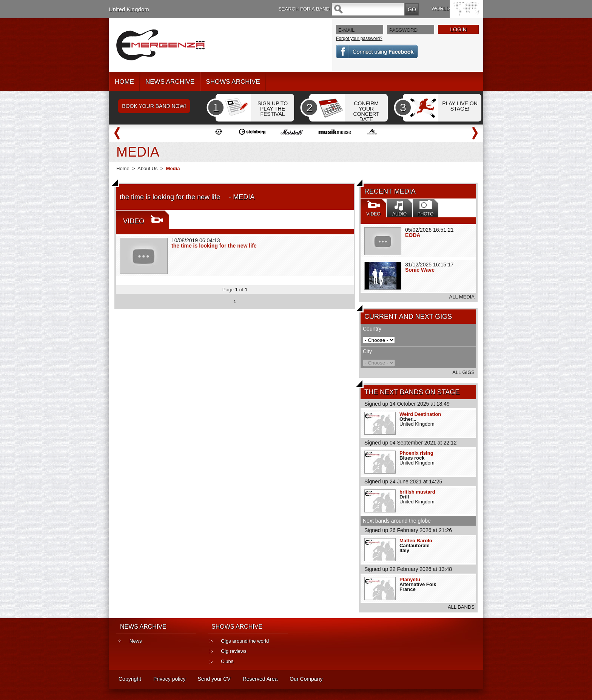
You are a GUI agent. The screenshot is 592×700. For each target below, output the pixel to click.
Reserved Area (260, 679)
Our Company (306, 679)
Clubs (227, 661)
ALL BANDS (461, 607)
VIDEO (134, 221)
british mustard (417, 492)
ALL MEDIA (462, 297)
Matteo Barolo (416, 541)
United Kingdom (129, 9)
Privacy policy (170, 679)
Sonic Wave (420, 270)
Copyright (130, 679)
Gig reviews (234, 651)
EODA (413, 235)
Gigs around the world (245, 641)
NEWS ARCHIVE (170, 82)
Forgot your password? (359, 38)
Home (123, 168)
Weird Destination (420, 414)
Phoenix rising (416, 453)
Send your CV (214, 679)
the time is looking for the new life (217, 246)
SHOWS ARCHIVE (233, 82)
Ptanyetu (410, 579)
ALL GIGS (463, 372)
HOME (124, 82)
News (136, 641)
